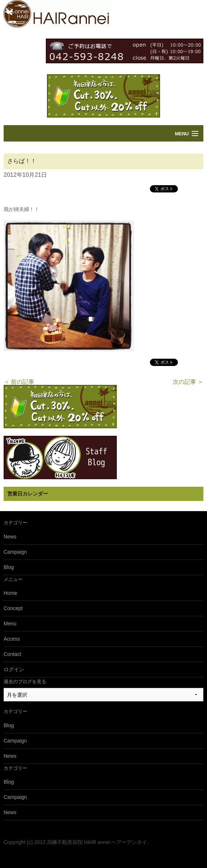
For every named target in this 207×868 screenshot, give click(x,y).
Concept (13, 608)
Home (10, 593)
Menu (182, 134)
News (10, 537)
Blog (9, 567)
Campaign (15, 552)
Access (12, 639)
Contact (12, 654)
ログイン (14, 669)
